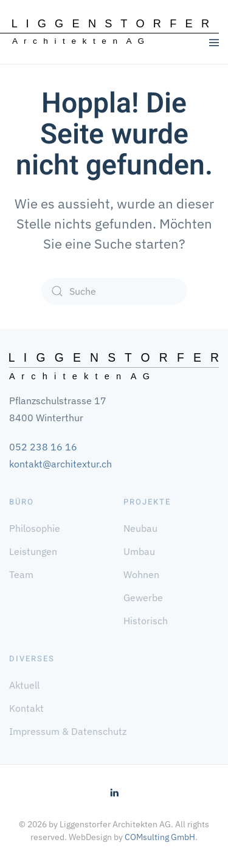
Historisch (146, 621)
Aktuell (24, 685)
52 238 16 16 (46, 447)
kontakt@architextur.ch (60, 464)
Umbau (139, 551)
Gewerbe (143, 598)
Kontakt (26, 708)
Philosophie (35, 528)
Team (21, 574)
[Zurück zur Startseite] (111, 32)
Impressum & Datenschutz (68, 731)
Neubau (140, 528)
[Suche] (114, 291)
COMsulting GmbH (160, 837)
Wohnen (141, 574)
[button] (214, 43)
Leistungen (33, 551)
